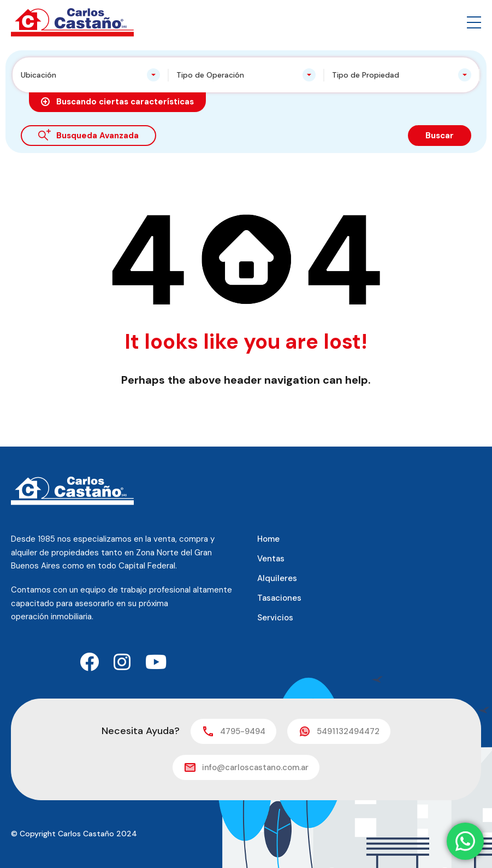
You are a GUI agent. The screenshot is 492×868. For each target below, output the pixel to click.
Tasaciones (279, 598)
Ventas (271, 559)
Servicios (275, 618)
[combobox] (90, 75)
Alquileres (277, 578)
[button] (474, 22)
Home (268, 539)
